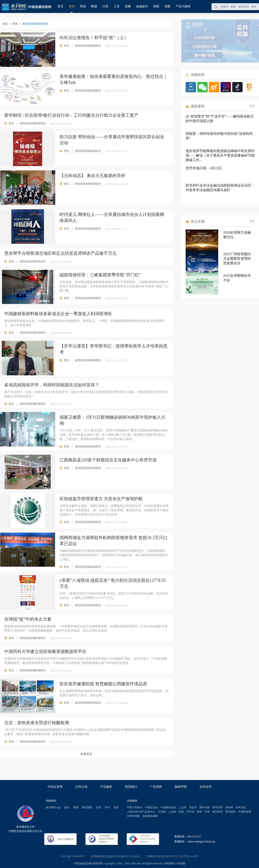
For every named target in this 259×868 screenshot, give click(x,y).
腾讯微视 (87, 807)
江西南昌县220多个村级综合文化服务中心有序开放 (108, 460)
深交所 (193, 807)
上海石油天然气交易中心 (141, 812)
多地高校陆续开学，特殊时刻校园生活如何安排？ (52, 385)
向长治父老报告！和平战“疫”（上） (94, 38)
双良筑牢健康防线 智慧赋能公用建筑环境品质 (103, 684)
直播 (128, 6)
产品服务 (106, 787)
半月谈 (190, 812)
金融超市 (142, 6)
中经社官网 (55, 787)
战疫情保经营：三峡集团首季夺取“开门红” (100, 275)
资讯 (72, 6)
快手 (107, 807)
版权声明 (181, 787)
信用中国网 (133, 816)
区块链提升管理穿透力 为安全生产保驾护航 (101, 499)
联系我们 (131, 787)
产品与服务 (183, 6)
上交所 (183, 807)
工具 (117, 6)
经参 (181, 812)
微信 (67, 807)
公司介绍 (81, 787)
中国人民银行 (135, 807)
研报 (83, 6)
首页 (60, 6)
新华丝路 (205, 807)
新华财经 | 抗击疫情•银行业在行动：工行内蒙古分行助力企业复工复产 (71, 115)
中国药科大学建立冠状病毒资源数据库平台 (45, 651)
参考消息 (241, 807)
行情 (105, 6)
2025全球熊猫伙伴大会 (237, 278)
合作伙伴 (205, 787)
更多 (252, 106)
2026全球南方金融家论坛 (237, 235)
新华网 (229, 807)
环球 (207, 812)
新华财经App (53, 807)
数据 (94, 6)
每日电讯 (218, 812)
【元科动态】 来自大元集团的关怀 (92, 176)
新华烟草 (231, 812)
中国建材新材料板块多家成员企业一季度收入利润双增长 (58, 314)
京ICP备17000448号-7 (73, 856)
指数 (167, 6)
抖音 (99, 807)
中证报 (162, 812)
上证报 (172, 812)
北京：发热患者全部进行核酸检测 (37, 723)
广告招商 (156, 787)
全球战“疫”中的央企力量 (28, 619)
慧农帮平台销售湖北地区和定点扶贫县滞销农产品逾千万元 (60, 253)
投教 (156, 6)
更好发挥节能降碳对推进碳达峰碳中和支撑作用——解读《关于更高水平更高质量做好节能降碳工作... (220, 155)
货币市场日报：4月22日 (204, 168)
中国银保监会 (168, 807)
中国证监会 (152, 807)
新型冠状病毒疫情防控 (33, 123)
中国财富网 (245, 812)
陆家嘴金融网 (150, 816)
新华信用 (218, 807)
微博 (76, 807)
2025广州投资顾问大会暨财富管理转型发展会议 (237, 259)
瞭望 (199, 812)
